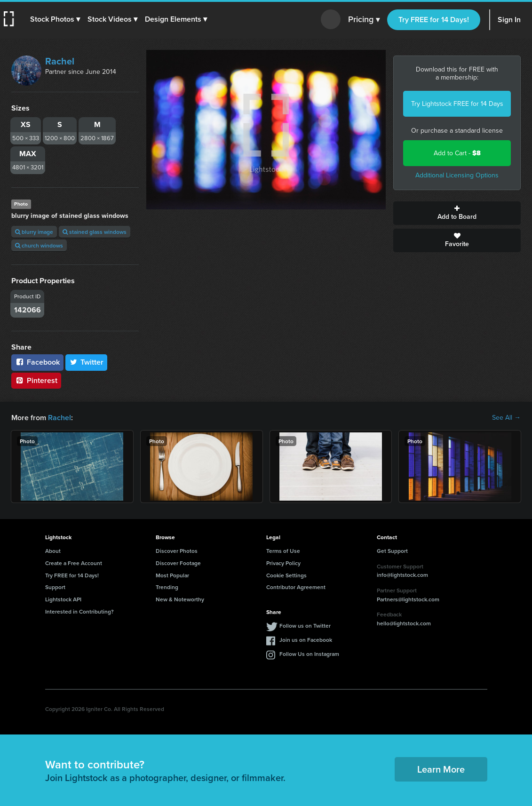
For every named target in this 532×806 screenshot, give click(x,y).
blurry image (34, 232)
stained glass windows (95, 232)
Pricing (364, 20)
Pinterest (36, 380)
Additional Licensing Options (457, 175)
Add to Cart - (457, 153)
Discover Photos (177, 551)
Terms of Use (283, 551)
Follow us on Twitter (305, 626)
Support (55, 587)
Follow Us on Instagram (309, 654)
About (53, 551)
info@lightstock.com (402, 575)
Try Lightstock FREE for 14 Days (457, 104)
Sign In (509, 20)
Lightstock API (63, 599)
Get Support (392, 551)
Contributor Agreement (296, 587)
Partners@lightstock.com (408, 599)
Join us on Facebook (306, 640)
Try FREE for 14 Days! (434, 20)
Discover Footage (178, 563)
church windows (39, 245)
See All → (506, 418)
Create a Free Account (74, 563)
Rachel (60, 61)
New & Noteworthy (180, 599)
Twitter (87, 362)
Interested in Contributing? (79, 611)
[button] (55, 19)
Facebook (37, 362)
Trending (167, 587)
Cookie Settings (286, 575)
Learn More (441, 769)
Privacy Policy (283, 563)
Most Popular (172, 575)
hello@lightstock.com (404, 623)
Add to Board (457, 213)
